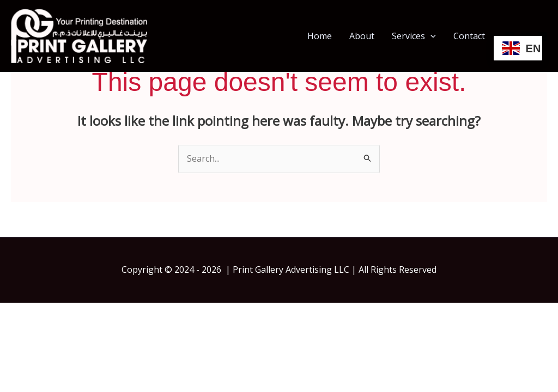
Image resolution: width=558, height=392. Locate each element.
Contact (469, 36)
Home (320, 36)
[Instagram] (542, 36)
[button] (430, 36)
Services (414, 36)
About (362, 36)
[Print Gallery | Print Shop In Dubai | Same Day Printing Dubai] (79, 35)
